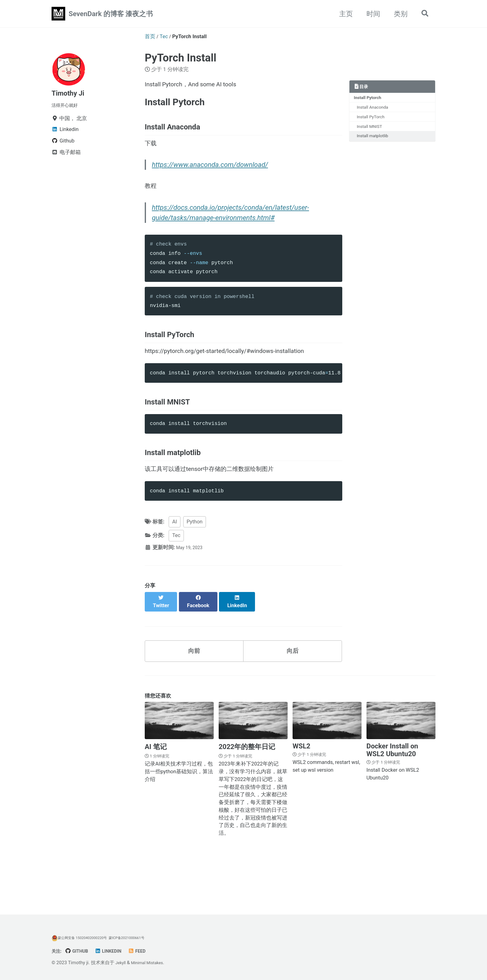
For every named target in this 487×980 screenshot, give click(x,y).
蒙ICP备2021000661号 (138, 938)
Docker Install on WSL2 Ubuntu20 (392, 786)
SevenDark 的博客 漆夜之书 (111, 14)
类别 (398, 14)
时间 (370, 14)
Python (195, 561)
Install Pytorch (370, 99)
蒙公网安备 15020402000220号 (83, 938)
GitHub (80, 951)
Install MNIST (372, 131)
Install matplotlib (375, 142)
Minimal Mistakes (151, 963)
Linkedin (114, 951)
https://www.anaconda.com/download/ (211, 177)
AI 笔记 (156, 783)
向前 (194, 685)
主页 (343, 14)
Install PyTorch (373, 120)
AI (174, 561)
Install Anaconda (376, 109)
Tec (176, 575)
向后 (293, 685)
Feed (146, 951)
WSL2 (301, 782)
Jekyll (122, 963)
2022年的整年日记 (247, 783)
